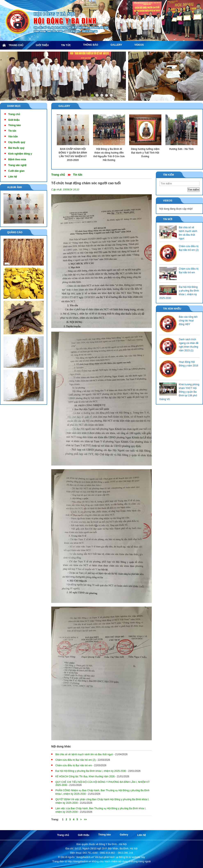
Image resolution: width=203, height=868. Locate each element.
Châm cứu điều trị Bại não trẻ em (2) (75, 760)
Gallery (64, 106)
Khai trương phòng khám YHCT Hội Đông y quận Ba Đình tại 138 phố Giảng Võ (179, 392)
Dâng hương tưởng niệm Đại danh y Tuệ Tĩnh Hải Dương (145, 153)
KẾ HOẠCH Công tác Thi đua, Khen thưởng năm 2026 (85, 776)
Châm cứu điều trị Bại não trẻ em (74, 765)
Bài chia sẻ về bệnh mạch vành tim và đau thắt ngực (84, 754)
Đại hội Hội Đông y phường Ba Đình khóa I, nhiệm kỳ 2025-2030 (91, 771)
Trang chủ (58, 175)
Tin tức (78, 175)
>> (85, 819)
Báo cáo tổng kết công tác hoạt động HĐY (188, 321)
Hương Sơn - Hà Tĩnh (181, 149)
